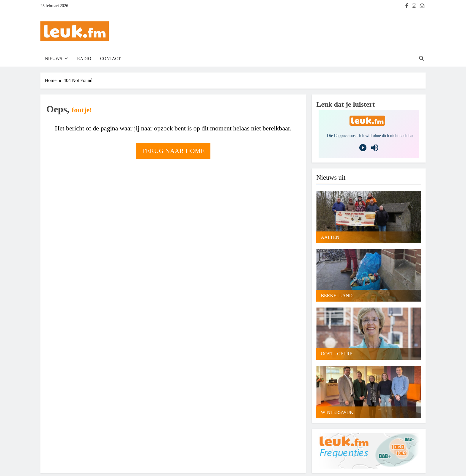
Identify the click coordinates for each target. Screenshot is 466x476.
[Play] (363, 148)
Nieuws (53, 59)
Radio (84, 59)
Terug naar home (173, 151)
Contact (111, 59)
